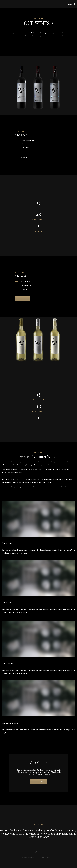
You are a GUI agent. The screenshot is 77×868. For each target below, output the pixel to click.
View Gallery (39, 782)
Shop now (23, 157)
